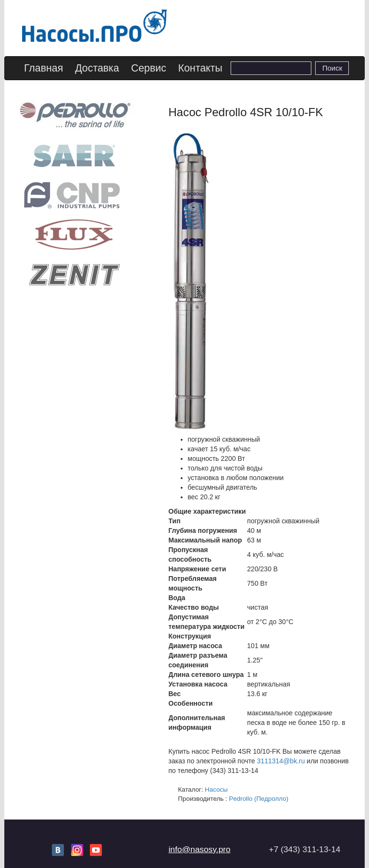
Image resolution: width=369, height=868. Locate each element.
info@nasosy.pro (200, 849)
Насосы (216, 790)
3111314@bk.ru (281, 761)
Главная (43, 68)
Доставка (97, 68)
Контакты (200, 68)
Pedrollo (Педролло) (259, 799)
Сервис (149, 68)
